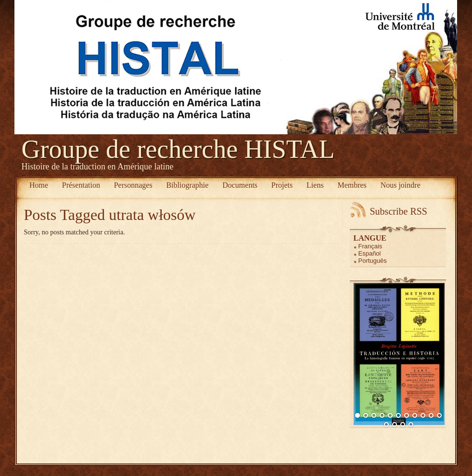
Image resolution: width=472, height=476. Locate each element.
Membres (352, 185)
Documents (240, 185)
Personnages (133, 185)
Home (39, 185)
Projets (282, 185)
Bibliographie (187, 185)
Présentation (81, 185)
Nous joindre (401, 185)
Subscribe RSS (399, 211)
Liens (315, 185)
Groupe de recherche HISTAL (178, 149)
